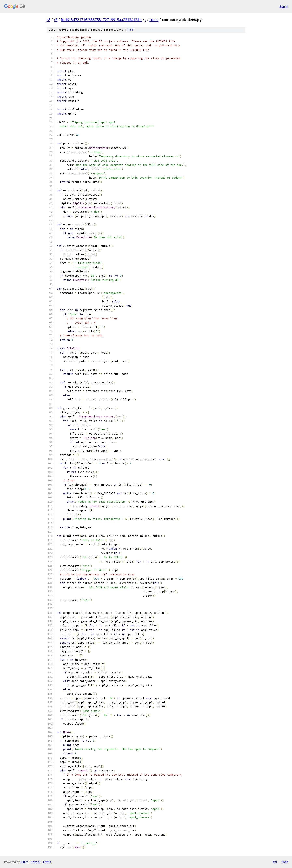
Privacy (35, 862)
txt (275, 862)
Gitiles (24, 862)
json (285, 862)
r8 (48, 20)
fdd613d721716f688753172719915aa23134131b (101, 20)
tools (154, 20)
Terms (47, 862)
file (130, 30)
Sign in (284, 6)
